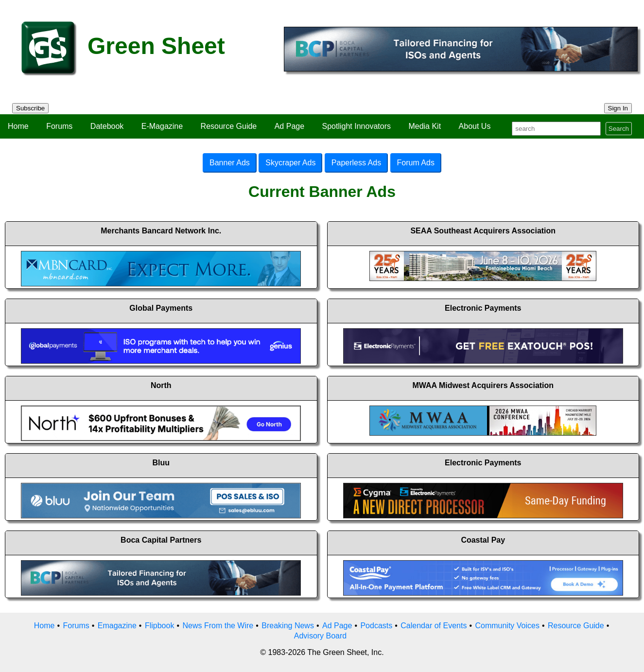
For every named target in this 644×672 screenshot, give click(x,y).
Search (619, 129)
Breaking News (288, 626)
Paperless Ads (356, 163)
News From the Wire (218, 626)
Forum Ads (416, 163)
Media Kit (425, 126)
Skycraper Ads (290, 163)
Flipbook (159, 626)
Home (18, 126)
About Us (475, 126)
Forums (59, 126)
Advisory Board (321, 636)
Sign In (618, 108)
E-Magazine (162, 126)
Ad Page (289, 126)
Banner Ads (230, 163)
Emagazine (117, 626)
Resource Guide (229, 126)
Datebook (107, 126)
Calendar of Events (434, 626)
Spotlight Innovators (357, 126)
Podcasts (376, 626)
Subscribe (30, 108)
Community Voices (507, 626)
